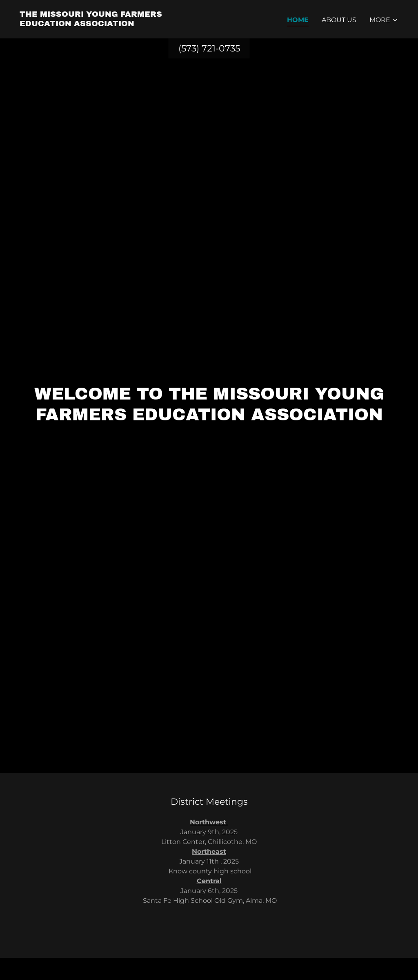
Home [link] (298, 20)
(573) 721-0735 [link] (209, 48)
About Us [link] (339, 20)
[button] (384, 20)
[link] (111, 24)
